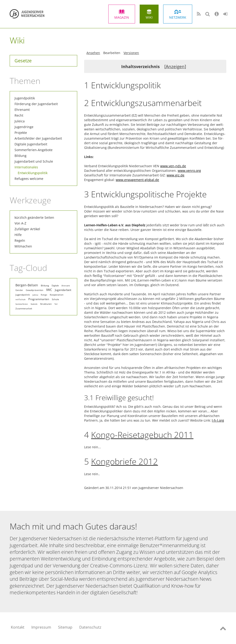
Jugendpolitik (25, 98)
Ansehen (93, 53)
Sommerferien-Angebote (34, 150)
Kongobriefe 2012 (124, 461)
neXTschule (21, 299)
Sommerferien (22, 304)
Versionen (131, 53)
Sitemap (65, 627)
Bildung (21, 156)
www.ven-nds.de (173, 166)
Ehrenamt (22, 110)
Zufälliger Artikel (27, 229)
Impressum (41, 627)
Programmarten (39, 299)
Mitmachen (23, 246)
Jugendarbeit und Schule (34, 161)
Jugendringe (24, 127)
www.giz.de (176, 175)
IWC (49, 290)
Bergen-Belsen (27, 285)
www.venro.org (189, 171)
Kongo (44, 295)
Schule (55, 299)
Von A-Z (20, 223)
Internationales (26, 167)
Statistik (34, 304)
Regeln (20, 240)
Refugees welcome (29, 179)
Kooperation (57, 295)
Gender (19, 290)
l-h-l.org (218, 420)
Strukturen (46, 304)
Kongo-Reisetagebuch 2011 (142, 435)
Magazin (122, 17)
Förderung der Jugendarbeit (36, 104)
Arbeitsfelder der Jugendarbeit (38, 138)
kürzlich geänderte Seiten (34, 217)
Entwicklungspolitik (33, 173)
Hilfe (18, 235)
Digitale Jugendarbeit (31, 144)
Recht (19, 115)
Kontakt (18, 627)
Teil (56, 304)
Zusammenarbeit (24, 309)
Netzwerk (178, 17)
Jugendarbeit (63, 290)
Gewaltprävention (35, 290)
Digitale (55, 286)
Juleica (20, 121)
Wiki (149, 17)
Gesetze (23, 61)
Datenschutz (90, 627)
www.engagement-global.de (137, 180)
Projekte (21, 133)
